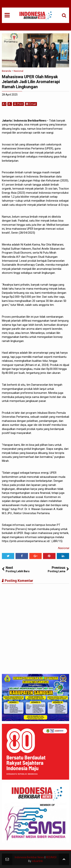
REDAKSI (51, 857)
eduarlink (37, 861)
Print (18, 104)
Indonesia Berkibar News (29, 857)
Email (31, 104)
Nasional (63, 548)
